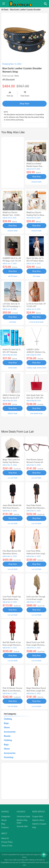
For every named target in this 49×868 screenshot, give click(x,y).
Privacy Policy (7, 842)
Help (34, 827)
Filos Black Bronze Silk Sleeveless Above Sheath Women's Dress (12, 554)
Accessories (10, 732)
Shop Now (24, 104)
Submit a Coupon (39, 824)
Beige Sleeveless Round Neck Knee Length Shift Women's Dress (36, 691)
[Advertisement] (13, 162)
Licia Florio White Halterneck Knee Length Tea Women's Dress (36, 554)
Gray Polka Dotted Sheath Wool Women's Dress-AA (36, 508)
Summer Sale (22, 826)
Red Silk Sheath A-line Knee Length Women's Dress (12, 645)
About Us (5, 838)
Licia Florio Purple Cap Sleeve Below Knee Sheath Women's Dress (12, 599)
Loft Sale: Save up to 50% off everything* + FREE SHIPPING (11, 306)
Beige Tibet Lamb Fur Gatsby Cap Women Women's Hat (11, 462)
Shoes (7, 727)
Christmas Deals (23, 816)
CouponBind (5, 862)
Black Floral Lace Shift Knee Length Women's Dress (36, 645)
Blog (3, 824)
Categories (6, 816)
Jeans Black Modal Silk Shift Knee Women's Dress (12, 508)
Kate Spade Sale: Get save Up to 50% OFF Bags (35, 398)
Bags (6, 723)
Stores (4, 820)
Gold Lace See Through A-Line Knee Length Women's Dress (36, 599)
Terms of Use (7, 846)
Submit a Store (38, 820)
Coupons (5, 827)
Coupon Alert (38, 816)
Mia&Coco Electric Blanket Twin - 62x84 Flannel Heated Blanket (12, 215)
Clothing (8, 719)
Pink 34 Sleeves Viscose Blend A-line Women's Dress (12, 691)
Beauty (7, 736)
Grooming (9, 757)
